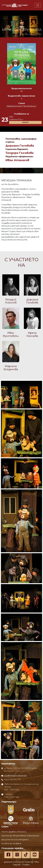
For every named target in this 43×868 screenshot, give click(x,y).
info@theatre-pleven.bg (16, 776)
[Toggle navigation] (38, 5)
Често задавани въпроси (14, 832)
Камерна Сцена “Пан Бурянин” (22, 106)
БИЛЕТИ (25, 122)
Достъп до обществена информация (20, 836)
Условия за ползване (11, 843)
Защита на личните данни (15, 840)
